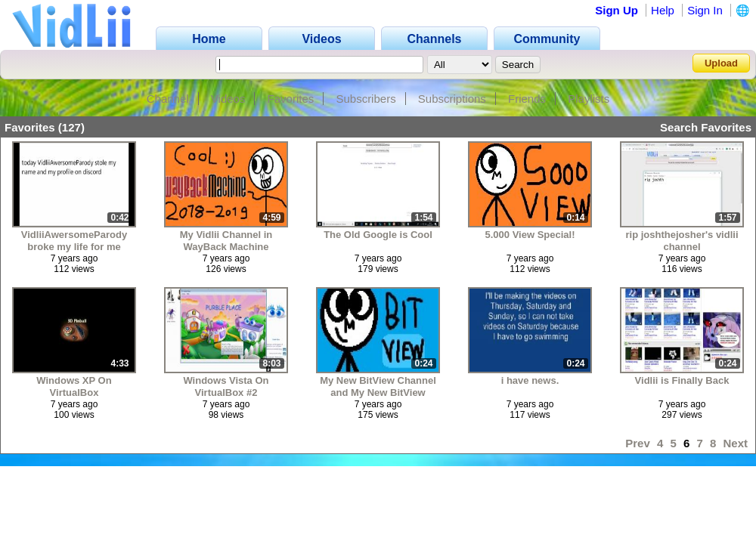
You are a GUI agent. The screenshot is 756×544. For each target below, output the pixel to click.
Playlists (589, 99)
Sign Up (617, 10)
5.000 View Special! (530, 235)
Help (663, 10)
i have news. (530, 380)
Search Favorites (706, 127)
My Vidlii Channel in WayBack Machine (226, 241)
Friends (527, 99)
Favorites (291, 99)
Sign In (705, 10)
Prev (638, 443)
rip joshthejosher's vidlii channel (682, 241)
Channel (168, 99)
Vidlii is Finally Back (682, 380)
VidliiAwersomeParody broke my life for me (74, 241)
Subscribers (366, 99)
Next (735, 443)
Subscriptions (452, 99)
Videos (228, 99)
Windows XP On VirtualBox (74, 386)
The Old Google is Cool (378, 235)
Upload (721, 63)
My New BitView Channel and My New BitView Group (378, 386)
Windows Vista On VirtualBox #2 (226, 386)
